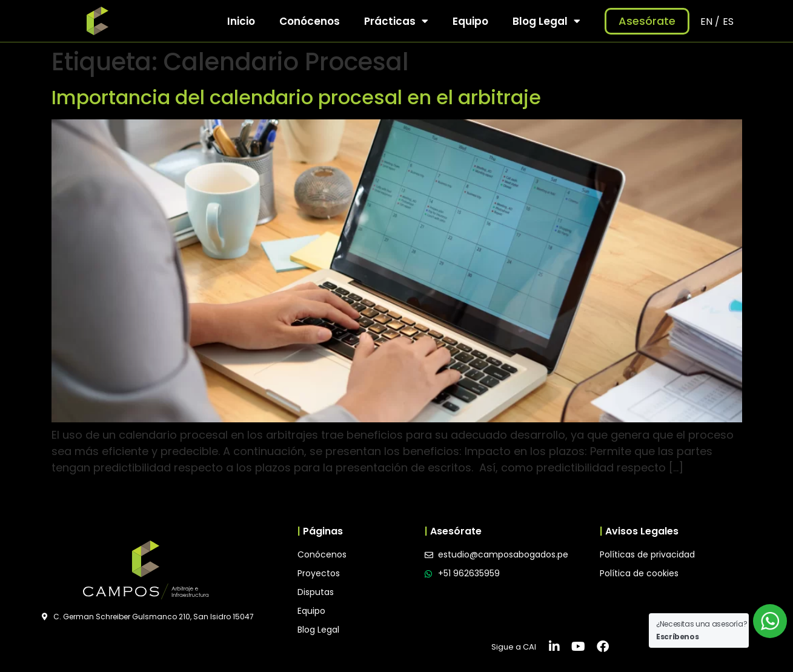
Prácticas (396, 21)
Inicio (241, 21)
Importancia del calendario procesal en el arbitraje (296, 97)
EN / (710, 22)
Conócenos (310, 21)
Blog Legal (546, 21)
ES (728, 22)
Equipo (470, 21)
